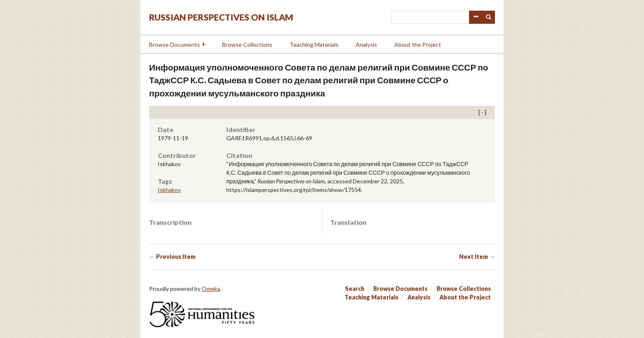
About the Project (418, 45)
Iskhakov (169, 190)
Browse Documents (175, 45)
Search (489, 17)
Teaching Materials (314, 45)
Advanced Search (476, 17)
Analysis (366, 45)
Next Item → (477, 257)
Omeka (211, 289)
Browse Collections (247, 45)
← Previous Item (172, 257)
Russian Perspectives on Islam (221, 17)
